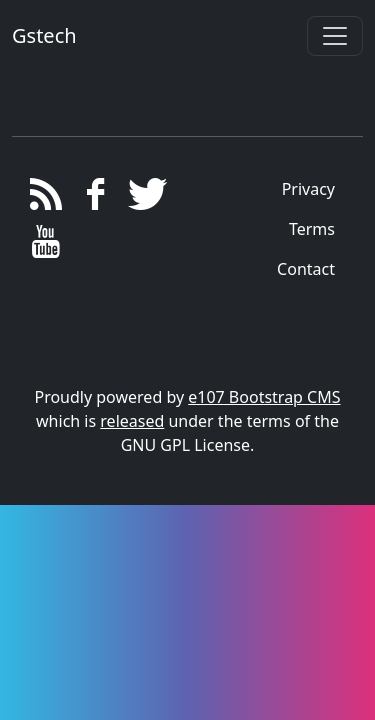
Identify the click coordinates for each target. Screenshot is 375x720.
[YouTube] (46, 247)
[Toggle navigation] (335, 36)
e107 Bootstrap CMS (264, 397)
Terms (312, 229)
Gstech (44, 35)
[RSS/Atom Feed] (46, 199)
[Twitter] (144, 199)
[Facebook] (95, 199)
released (132, 421)
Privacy (308, 189)
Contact (306, 269)
